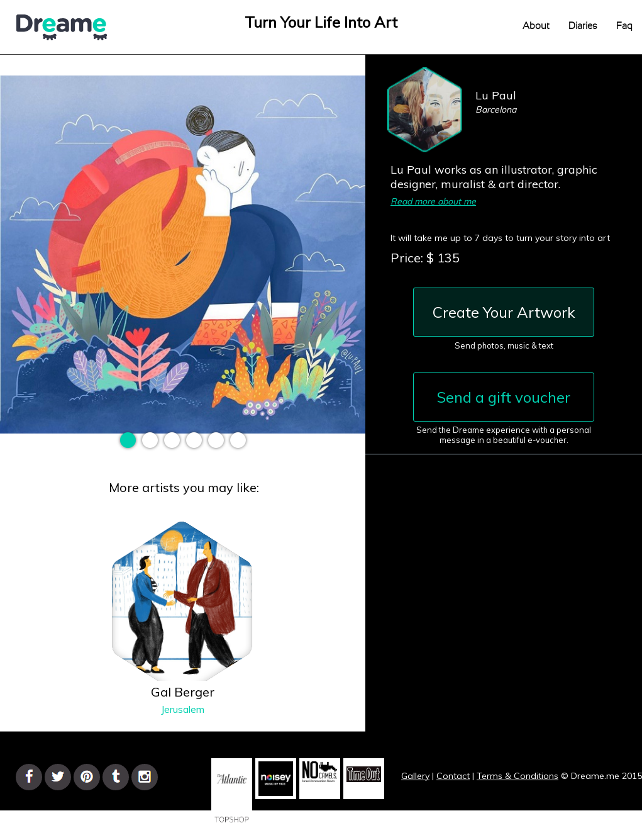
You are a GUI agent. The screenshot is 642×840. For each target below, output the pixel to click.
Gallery (415, 776)
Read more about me (433, 201)
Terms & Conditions (517, 776)
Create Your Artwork (504, 312)
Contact (453, 776)
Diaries (583, 26)
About (536, 26)
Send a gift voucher (504, 397)
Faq (624, 26)
